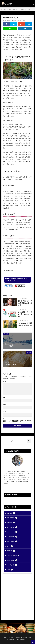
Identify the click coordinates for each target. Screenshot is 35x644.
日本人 (10, 546)
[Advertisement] (17, 596)
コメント (5, 381)
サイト (5, 412)
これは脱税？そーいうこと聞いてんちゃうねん (25, 314)
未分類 (10, 570)
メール (5, 405)
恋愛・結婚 (11, 523)
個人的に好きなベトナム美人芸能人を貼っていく (25, 303)
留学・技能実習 (12, 527)
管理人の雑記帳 (13, 9)
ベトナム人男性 (12, 537)
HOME (5, 9)
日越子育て (11, 551)
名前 (4, 397)
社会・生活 (11, 513)
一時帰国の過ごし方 (25, 9)
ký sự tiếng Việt (12, 565)
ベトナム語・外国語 (13, 556)
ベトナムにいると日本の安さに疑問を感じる (25, 324)
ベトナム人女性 (12, 541)
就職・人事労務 (12, 518)
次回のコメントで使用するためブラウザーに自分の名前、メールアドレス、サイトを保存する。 (17, 421)
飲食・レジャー (12, 532)
